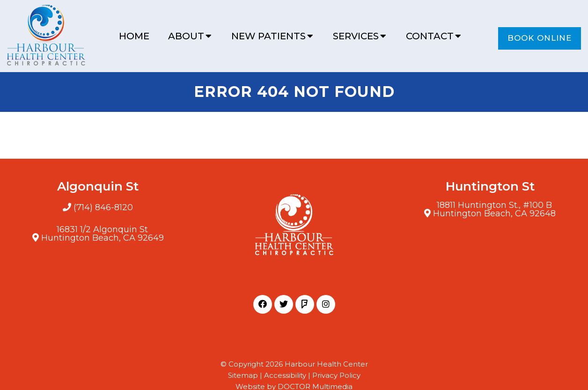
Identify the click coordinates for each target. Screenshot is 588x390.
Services (356, 36)
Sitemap (243, 375)
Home (134, 36)
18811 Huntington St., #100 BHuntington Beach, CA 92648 (494, 209)
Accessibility (285, 375)
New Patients (268, 36)
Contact (430, 36)
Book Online (540, 38)
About (186, 36)
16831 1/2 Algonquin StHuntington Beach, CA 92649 (103, 234)
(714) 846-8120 (103, 207)
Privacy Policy (336, 375)
